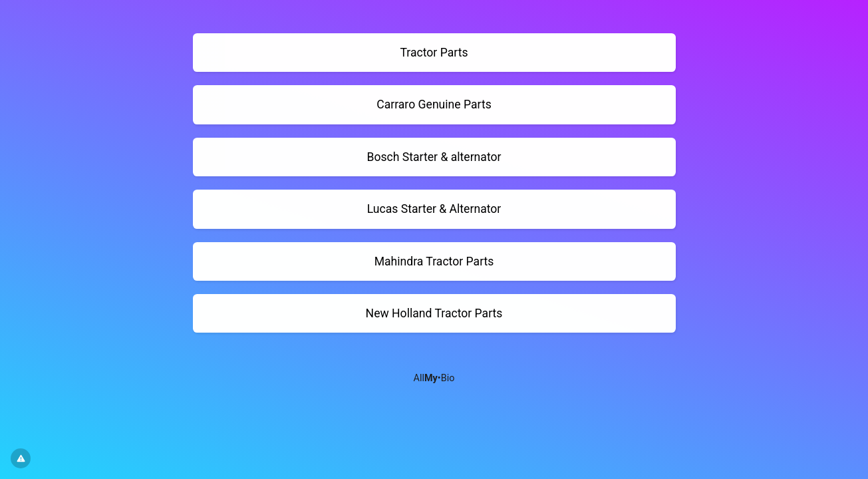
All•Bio (434, 378)
